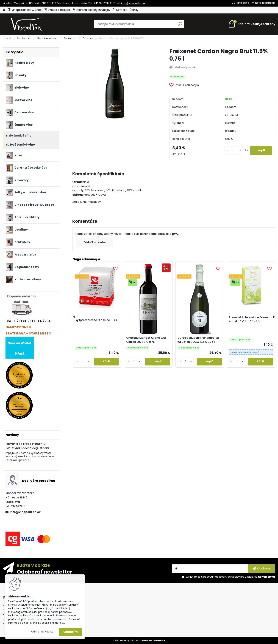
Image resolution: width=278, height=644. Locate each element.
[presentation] (74, 317)
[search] (180, 25)
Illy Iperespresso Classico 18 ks (96, 320)
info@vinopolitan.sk (133, 3)
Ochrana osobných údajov (92, 10)
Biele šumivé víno (47, 38)
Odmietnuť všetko (42, 632)
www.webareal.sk (153, 640)
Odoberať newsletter (45, 572)
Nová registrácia (265, 3)
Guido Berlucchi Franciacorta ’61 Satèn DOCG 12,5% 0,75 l (198, 340)
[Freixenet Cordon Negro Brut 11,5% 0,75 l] (115, 84)
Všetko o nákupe (57, 10)
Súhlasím (70, 632)
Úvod (8, 38)
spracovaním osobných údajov (220, 577)
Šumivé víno (24, 38)
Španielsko (70, 38)
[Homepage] (4, 10)
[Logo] (27, 24)
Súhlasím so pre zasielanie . (230, 577)
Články (134, 10)
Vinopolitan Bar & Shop (25, 10)
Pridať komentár (95, 242)
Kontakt (120, 10)
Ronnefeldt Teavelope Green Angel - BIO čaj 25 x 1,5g (248, 319)
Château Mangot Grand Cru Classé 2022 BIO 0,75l (146, 340)
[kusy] (234, 151)
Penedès (88, 38)
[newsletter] (262, 569)
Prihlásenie (243, 3)
